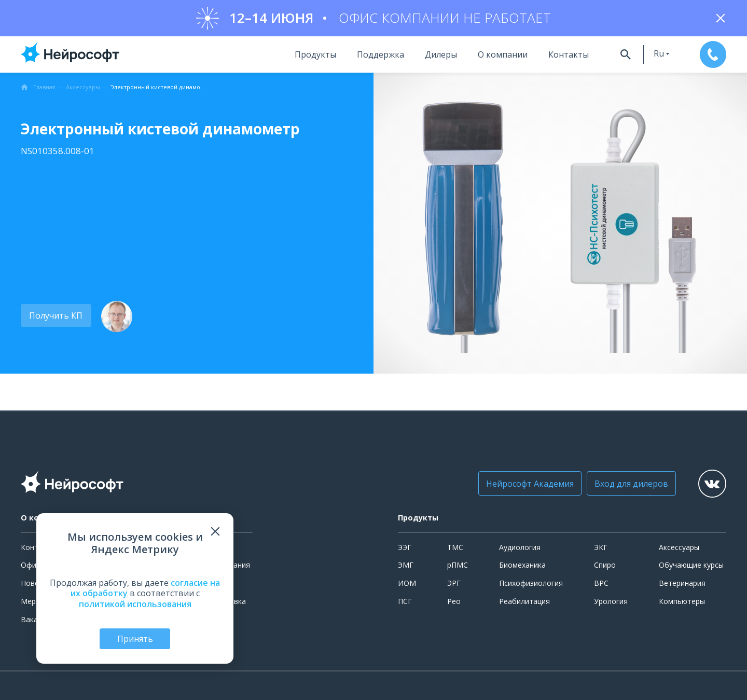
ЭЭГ (405, 547)
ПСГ (405, 601)
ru (658, 53)
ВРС (601, 583)
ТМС (455, 547)
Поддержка (379, 54)
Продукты (314, 54)
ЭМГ (406, 565)
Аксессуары (679, 547)
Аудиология (520, 547)
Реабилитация (524, 601)
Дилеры (439, 54)
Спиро (605, 565)
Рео (454, 601)
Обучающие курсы (691, 565)
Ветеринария (682, 583)
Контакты (567, 54)
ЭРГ (454, 583)
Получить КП (56, 315)
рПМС (458, 565)
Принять (135, 639)
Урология (611, 601)
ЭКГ (601, 547)
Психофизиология (531, 583)
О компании (501, 54)
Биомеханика (522, 565)
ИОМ (407, 583)
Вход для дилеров (630, 484)
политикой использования (135, 604)
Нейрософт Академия (529, 484)
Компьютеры (682, 601)
